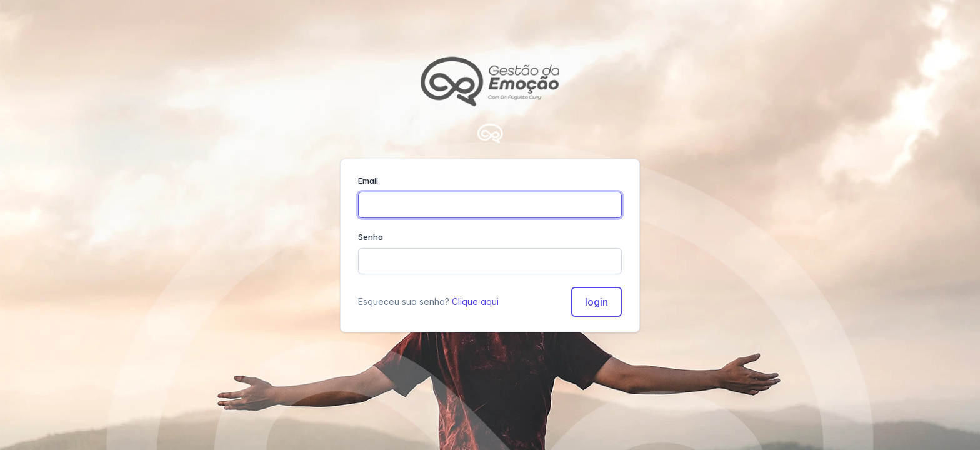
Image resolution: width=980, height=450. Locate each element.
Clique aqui (475, 302)
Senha (371, 237)
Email (368, 181)
